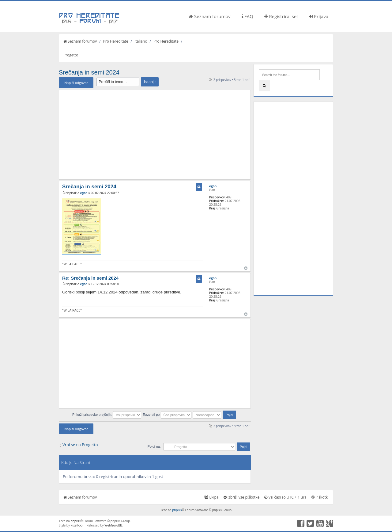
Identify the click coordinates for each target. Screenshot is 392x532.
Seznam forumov (210, 16)
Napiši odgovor (76, 83)
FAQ (247, 16)
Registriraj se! (281, 16)
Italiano (141, 41)
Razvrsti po (167, 415)
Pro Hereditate (116, 41)
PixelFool (77, 525)
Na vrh (246, 268)
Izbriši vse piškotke (242, 497)
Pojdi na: (154, 446)
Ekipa (211, 497)
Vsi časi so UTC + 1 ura (285, 497)
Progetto (71, 55)
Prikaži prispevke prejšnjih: (107, 415)
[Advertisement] (155, 135)
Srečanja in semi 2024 (89, 72)
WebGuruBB (113, 525)
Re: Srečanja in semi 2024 (90, 278)
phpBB (177, 510)
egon (84, 193)
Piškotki (320, 497)
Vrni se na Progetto (80, 445)
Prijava (318, 16)
